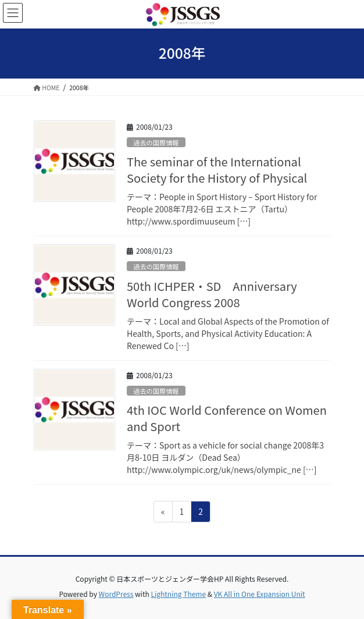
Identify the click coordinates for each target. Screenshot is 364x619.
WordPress (116, 594)
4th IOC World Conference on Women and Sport (227, 418)
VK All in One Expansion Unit (260, 594)
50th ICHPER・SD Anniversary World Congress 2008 (212, 294)
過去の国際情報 (156, 143)
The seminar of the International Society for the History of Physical (217, 170)
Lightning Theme (178, 594)
